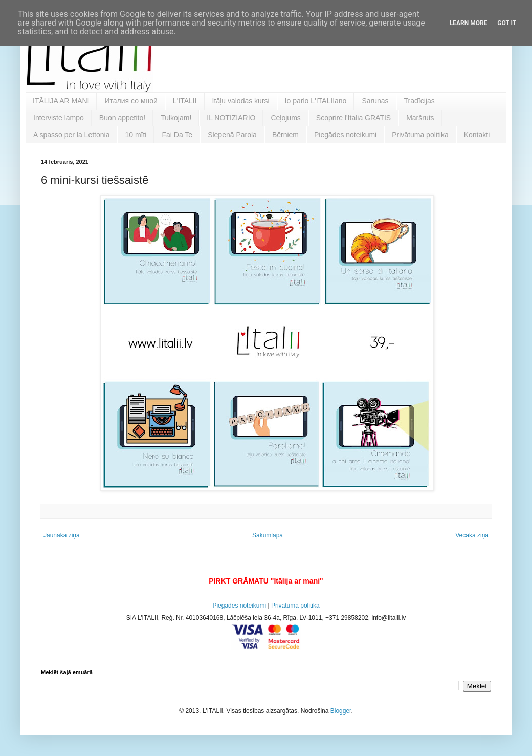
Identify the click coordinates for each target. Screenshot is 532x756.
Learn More (469, 23)
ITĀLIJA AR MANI (61, 101)
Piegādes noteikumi (345, 135)
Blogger (341, 711)
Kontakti (477, 135)
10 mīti (136, 135)
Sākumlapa (268, 535)
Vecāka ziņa (472, 535)
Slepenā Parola (232, 135)
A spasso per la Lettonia (71, 135)
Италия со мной (131, 101)
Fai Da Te (177, 135)
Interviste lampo (59, 118)
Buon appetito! (122, 118)
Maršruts (420, 118)
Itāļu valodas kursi (241, 101)
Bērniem (285, 135)
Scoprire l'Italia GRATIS (353, 118)
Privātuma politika (420, 135)
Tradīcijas (419, 101)
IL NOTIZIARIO (231, 118)
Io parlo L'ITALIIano (316, 101)
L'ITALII (185, 101)
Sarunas (375, 101)
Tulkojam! (176, 118)
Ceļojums (285, 118)
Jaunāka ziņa (62, 535)
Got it (507, 23)
